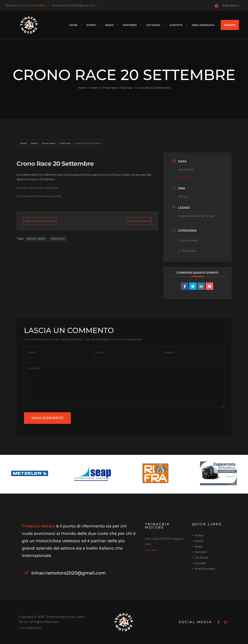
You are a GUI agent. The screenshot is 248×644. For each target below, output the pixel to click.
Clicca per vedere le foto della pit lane (38, 188)
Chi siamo (153, 25)
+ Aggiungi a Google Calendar (49, 221)
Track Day (58, 239)
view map (151, 550)
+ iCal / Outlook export (131, 221)
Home (73, 25)
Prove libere (36, 239)
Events (34, 143)
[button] (230, 25)
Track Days (65, 143)
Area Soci (230, 5)
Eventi (91, 25)
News (109, 25)
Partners (130, 25)
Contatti (176, 25)
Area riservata (203, 25)
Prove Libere (49, 143)
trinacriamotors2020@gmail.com (73, 5)
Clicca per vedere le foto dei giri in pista (39, 196)
